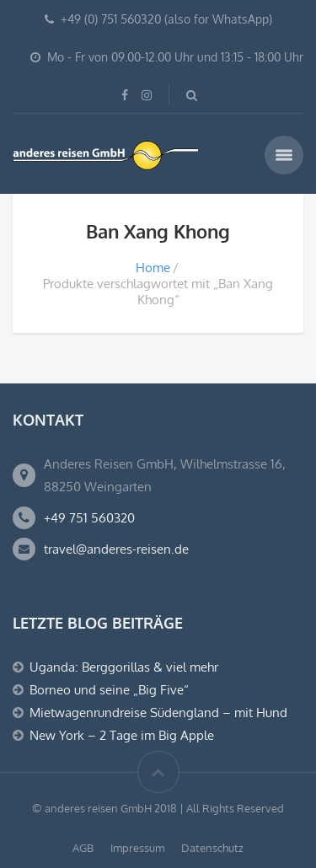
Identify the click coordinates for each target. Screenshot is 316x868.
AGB (83, 848)
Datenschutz (212, 848)
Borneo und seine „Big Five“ (109, 690)
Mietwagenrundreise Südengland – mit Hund (158, 713)
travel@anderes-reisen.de (116, 549)
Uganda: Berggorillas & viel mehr (124, 667)
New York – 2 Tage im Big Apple (122, 735)
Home (153, 268)
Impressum (137, 848)
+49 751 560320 (89, 518)
